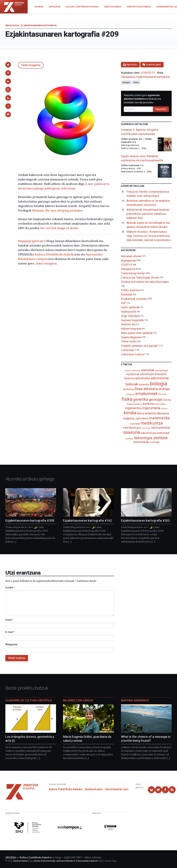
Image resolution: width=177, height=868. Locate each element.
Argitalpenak (128, 260)
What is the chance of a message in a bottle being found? (146, 739)
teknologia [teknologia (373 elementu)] (143, 438)
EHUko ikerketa (130, 290)
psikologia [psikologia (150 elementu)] (163, 433)
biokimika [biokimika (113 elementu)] (144, 384)
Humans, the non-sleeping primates (57, 210)
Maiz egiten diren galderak (137, 333)
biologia (126, 82)
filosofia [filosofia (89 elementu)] (162, 394)
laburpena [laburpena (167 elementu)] (163, 413)
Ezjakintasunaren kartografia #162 (87, 521)
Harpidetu (161, 109)
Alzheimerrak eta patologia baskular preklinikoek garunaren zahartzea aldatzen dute (148, 214)
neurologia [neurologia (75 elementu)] (146, 428)
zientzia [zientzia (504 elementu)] (160, 438)
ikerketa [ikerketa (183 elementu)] (148, 404)
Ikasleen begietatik (132, 320)
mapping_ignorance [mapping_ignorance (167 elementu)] (136, 418)
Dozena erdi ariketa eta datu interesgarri (145, 282)
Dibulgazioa (12, 26)
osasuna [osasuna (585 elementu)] (132, 432)
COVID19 (127, 265)
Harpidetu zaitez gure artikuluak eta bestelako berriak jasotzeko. (142, 99)
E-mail (10, 632)
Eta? (124, 303)
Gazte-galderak (130, 307)
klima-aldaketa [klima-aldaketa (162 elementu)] (146, 413)
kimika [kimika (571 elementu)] (130, 413)
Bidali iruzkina (17, 658)
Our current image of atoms (59, 228)
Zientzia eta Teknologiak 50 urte (140, 277)
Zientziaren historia (132, 354)
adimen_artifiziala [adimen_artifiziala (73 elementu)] (132, 371)
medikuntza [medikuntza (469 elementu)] (152, 423)
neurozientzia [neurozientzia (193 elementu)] (161, 428)
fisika (136, 82)
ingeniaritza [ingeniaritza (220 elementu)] (133, 408)
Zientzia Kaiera (94, 789)
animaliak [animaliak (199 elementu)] (148, 370)
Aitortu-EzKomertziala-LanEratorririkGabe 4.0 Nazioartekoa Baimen (66, 861)
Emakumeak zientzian (134, 299)
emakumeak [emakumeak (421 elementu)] (146, 394)
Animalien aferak (131, 256)
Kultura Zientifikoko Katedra (55, 254)
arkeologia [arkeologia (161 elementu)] (147, 374)
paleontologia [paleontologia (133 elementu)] (148, 433)
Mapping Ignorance (32, 241)
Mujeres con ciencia (78, 700)
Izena (9, 620)
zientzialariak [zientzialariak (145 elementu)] (141, 442)
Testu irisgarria (31, 65)
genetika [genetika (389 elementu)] (141, 399)
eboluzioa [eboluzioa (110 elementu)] (128, 389)
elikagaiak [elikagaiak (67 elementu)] (130, 394)
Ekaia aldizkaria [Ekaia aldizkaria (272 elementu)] (146, 389)
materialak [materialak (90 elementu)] (135, 424)
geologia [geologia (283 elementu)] (155, 400)
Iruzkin (10, 588)
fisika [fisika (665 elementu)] (127, 399)
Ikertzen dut (128, 324)
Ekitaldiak (127, 295)
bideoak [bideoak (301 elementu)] (132, 384)
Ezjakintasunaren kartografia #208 (30, 521)
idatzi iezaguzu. (46, 263)
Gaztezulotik (129, 312)
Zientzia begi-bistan (133, 273)
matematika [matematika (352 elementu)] (159, 418)
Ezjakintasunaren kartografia (39, 26)
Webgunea (11, 644)
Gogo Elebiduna (130, 316)
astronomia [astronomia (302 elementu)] (160, 378)
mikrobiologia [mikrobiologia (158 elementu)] (132, 428)
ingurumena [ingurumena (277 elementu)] (151, 408)
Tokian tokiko (129, 341)
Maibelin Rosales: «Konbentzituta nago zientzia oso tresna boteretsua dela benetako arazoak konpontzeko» (149, 236)
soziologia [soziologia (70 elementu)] (129, 439)
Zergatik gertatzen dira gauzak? (140, 346)
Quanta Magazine (131, 337)
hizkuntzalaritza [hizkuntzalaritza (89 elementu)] (134, 404)
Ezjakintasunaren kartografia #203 (145, 521)
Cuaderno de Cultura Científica (29, 700)
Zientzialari (128, 350)
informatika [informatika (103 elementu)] (160, 404)
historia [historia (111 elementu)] (167, 400)
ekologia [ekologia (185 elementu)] (164, 389)
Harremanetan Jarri (117, 789)
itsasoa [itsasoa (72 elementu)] (164, 409)
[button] (8, 65)
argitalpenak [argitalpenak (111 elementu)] (133, 374)
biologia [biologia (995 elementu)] (158, 384)
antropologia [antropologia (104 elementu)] (161, 370)
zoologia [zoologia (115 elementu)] (155, 442)
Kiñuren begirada (131, 329)
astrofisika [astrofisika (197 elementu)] (143, 378)
